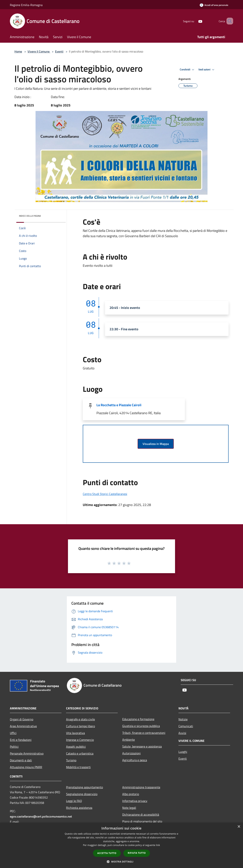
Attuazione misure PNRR (26, 767)
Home (18, 51)
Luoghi (183, 752)
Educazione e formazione (138, 719)
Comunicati (186, 726)
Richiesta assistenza (79, 808)
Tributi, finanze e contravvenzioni (144, 733)
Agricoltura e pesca (135, 760)
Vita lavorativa (75, 733)
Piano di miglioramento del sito (142, 821)
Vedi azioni (207, 70)
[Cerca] (229, 21)
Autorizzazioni (131, 753)
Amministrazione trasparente (141, 787)
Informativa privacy (135, 801)
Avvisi (182, 733)
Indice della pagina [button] (30, 216)
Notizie (183, 719)
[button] (121, 862)
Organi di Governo (22, 719)
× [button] (239, 827)
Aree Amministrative (23, 726)
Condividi (188, 70)
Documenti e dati (21, 760)
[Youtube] (195, 21)
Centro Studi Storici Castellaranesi (105, 494)
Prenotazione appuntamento (84, 787)
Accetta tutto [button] (107, 853)
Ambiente (129, 740)
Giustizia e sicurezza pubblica (141, 726)
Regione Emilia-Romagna (26, 5)
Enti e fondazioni (21, 740)
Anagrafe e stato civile (80, 719)
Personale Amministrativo (27, 753)
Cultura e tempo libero (80, 726)
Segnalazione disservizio (82, 794)
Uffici (13, 733)
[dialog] (121, 845)
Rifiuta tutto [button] (137, 853)
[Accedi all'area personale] (214, 5)
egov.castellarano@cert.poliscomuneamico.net (41, 816)
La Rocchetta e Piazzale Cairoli (119, 405)
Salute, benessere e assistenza (142, 746)
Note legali (129, 808)
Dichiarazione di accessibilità (141, 814)
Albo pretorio (131, 794)
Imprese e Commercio (80, 740)
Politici (14, 747)
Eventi (59, 51)
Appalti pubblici (76, 747)
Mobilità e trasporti (78, 767)
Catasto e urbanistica (80, 753)
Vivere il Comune (39, 51)
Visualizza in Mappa (156, 444)
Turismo (71, 760)
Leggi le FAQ (74, 801)
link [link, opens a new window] (158, 845)
